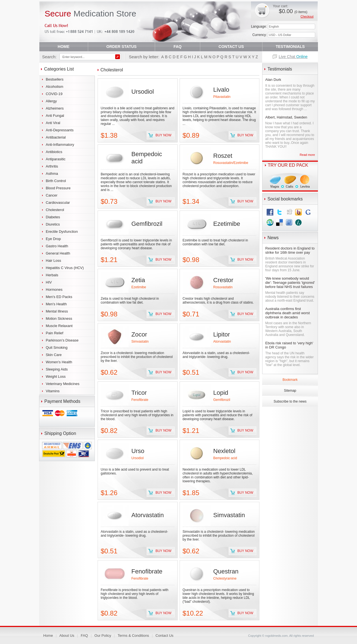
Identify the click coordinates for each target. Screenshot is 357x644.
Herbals (52, 275)
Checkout (307, 16)
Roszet (223, 156)
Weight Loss (56, 377)
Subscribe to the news (290, 401)
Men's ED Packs (59, 297)
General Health (58, 253)
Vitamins (53, 391)
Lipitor (222, 334)
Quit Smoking (57, 348)
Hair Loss (53, 261)
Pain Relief (55, 333)
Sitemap (290, 391)
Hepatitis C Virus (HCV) (65, 268)
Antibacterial (56, 137)
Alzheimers (55, 108)
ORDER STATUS (121, 47)
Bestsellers (55, 79)
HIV (49, 282)
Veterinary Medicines (63, 384)
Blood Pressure (58, 188)
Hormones (54, 290)
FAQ (178, 47)
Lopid (221, 393)
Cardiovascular (58, 203)
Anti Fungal (55, 116)
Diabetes (53, 217)
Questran (226, 571)
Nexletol (224, 451)
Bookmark (290, 380)
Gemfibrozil (147, 224)
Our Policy (103, 635)
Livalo (221, 90)
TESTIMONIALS (290, 47)
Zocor (139, 334)
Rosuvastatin (223, 287)
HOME (64, 47)
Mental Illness (57, 311)
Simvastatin (140, 342)
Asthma (52, 174)
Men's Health (56, 304)
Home (48, 635)
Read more (307, 155)
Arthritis (52, 166)
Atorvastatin (222, 342)
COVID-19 (54, 94)
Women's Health (59, 362)
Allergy (51, 101)
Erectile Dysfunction (62, 232)
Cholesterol (55, 210)
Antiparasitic (56, 159)
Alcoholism (55, 87)
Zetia (138, 280)
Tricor (139, 393)
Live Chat (293, 57)
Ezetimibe (227, 224)
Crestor (223, 280)
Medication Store (91, 14)
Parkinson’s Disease (62, 340)
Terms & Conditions (133, 635)
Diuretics (53, 224)
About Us (67, 635)
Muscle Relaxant (59, 326)
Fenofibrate (140, 400)
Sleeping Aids (57, 369)
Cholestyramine (225, 578)
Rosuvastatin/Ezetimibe (231, 163)
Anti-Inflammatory (60, 145)
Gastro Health (57, 246)
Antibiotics (54, 152)
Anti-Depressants (60, 130)
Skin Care (54, 355)
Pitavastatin (222, 97)
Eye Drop (53, 239)
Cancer (52, 195)
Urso (138, 451)
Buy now (163, 135)
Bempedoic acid (225, 458)
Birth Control (56, 181)
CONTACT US (231, 47)
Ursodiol (143, 92)
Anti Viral (53, 123)
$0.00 (293, 11)
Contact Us (165, 635)
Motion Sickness (59, 319)
